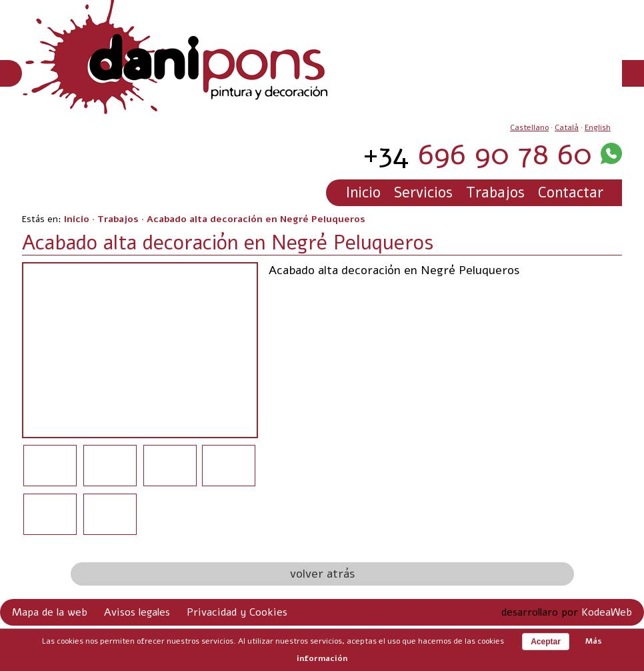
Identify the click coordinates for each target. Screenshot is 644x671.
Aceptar (546, 642)
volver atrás (322, 574)
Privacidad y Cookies (237, 612)
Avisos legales (137, 612)
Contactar (571, 193)
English (598, 127)
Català (567, 127)
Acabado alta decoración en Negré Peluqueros (256, 219)
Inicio (363, 193)
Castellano (529, 127)
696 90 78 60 (477, 154)
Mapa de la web (50, 612)
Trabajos (495, 193)
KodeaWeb (607, 612)
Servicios (423, 193)
